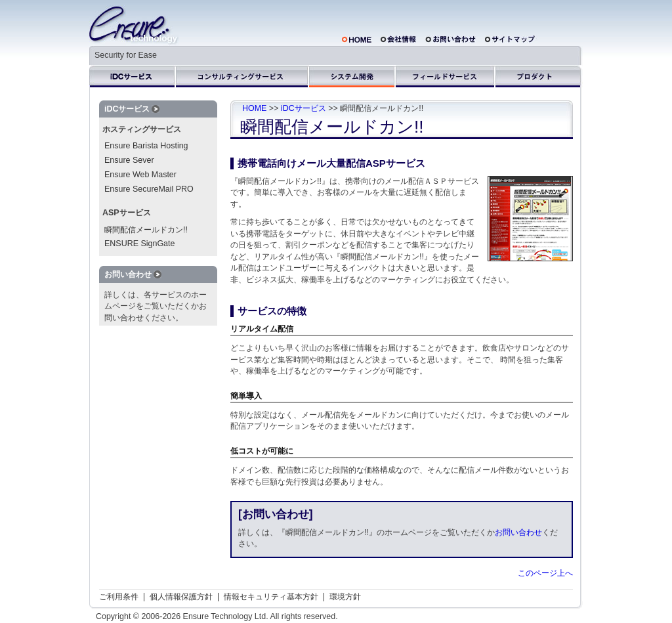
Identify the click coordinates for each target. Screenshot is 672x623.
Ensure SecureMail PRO (149, 189)
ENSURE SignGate (139, 244)
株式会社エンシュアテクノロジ (134, 26)
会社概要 (398, 39)
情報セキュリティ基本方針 (271, 597)
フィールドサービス (446, 76)
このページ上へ (545, 573)
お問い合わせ (451, 39)
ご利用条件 (119, 597)
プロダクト (539, 76)
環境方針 (345, 597)
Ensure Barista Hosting (146, 146)
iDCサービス (133, 76)
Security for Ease (126, 55)
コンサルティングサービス (242, 76)
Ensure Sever (129, 160)
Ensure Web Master (140, 175)
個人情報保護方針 (181, 597)
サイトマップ (512, 39)
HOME (357, 39)
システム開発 (352, 76)
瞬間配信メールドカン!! (146, 230)
